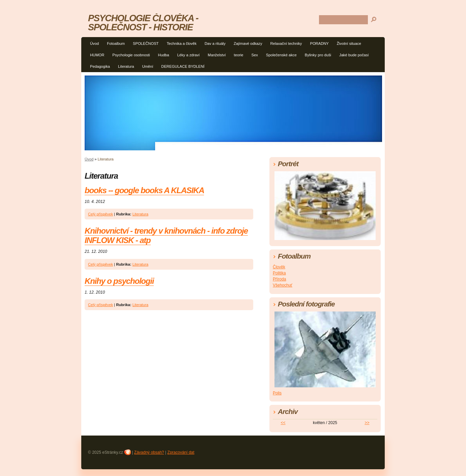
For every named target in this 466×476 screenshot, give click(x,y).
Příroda (279, 279)
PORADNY (319, 43)
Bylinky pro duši (318, 55)
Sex (255, 55)
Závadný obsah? (149, 452)
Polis (277, 393)
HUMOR (97, 55)
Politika (279, 273)
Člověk (279, 267)
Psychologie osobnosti (131, 55)
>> (367, 423)
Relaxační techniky (286, 43)
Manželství (217, 55)
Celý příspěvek (100, 214)
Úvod (94, 43)
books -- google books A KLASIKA (144, 190)
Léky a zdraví (189, 55)
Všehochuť (283, 285)
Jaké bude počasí (354, 55)
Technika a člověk (181, 43)
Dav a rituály (215, 43)
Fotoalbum (116, 43)
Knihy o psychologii (119, 281)
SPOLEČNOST (146, 43)
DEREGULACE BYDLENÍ (183, 66)
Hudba (164, 55)
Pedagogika (100, 66)
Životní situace (349, 43)
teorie (239, 55)
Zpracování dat (181, 452)
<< (283, 423)
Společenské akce (281, 55)
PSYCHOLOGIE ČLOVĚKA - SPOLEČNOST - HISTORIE (143, 23)
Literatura (126, 66)
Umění (148, 66)
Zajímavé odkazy (248, 43)
